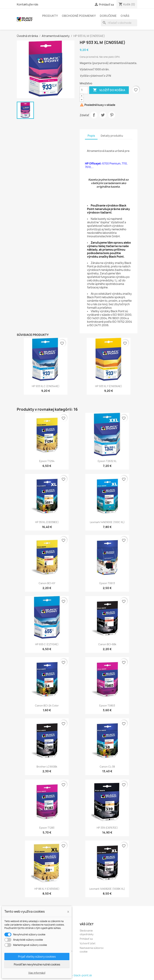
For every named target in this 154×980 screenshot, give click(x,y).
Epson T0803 (107, 706)
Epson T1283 (47, 828)
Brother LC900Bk (47, 767)
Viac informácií (37, 973)
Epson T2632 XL (107, 461)
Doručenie (108, 16)
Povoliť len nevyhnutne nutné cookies (37, 965)
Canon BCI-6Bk (107, 644)
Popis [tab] (91, 136)
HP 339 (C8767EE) (107, 828)
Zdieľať (94, 115)
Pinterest (112, 115)
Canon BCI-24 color (47, 706)
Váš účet (87, 924)
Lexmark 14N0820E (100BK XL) (107, 889)
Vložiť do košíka (109, 90)
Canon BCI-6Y (47, 583)
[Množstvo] (84, 90)
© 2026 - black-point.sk (77, 975)
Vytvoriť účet (88, 943)
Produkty (50, 16)
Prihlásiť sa (86, 939)
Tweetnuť (103, 115)
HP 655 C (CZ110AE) (47, 644)
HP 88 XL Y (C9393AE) (47, 889)
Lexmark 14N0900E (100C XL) (107, 522)
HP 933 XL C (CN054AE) (46, 386)
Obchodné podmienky (79, 16)
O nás (125, 16)
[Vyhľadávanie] (119, 23)
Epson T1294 (47, 461)
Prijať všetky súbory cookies (37, 957)
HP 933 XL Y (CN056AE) (109, 386)
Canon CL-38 (107, 767)
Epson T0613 (107, 583)
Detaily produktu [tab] (112, 136)
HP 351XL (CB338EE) (47, 522)
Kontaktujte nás (28, 4)
